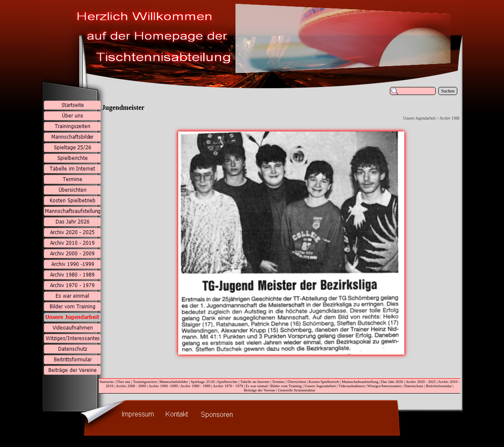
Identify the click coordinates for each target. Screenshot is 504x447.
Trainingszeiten (145, 382)
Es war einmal (257, 386)
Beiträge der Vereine (260, 390)
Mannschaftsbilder (174, 382)
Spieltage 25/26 (203, 382)
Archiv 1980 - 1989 (195, 386)
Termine (278, 382)
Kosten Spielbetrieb (324, 382)
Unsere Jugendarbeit (320, 386)
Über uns (123, 382)
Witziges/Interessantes (385, 386)
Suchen (448, 91)
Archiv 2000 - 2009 (131, 386)
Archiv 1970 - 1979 (228, 386)
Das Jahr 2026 (392, 382)
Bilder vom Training (286, 386)
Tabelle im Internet (255, 382)
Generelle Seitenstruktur (297, 390)
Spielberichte (227, 382)
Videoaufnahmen (352, 386)
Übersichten (297, 382)
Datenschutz (414, 386)
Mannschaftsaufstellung (360, 382)
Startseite (106, 382)
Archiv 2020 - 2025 (421, 382)
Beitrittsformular (439, 386)
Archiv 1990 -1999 (163, 386)
